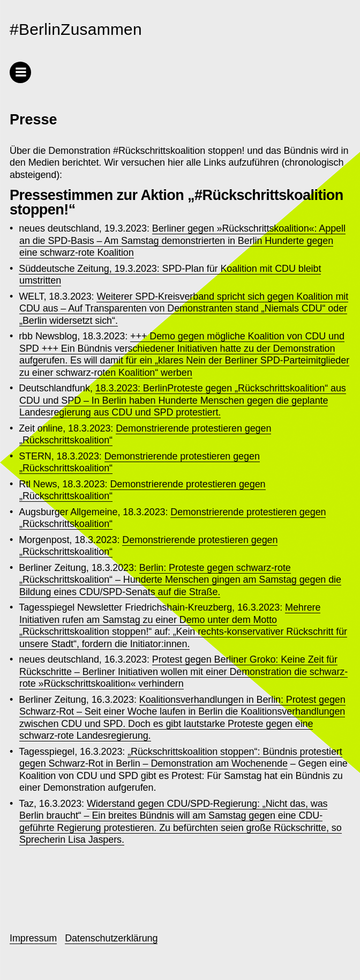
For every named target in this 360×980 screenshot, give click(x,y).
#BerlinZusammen (76, 29)
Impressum (33, 938)
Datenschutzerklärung (111, 938)
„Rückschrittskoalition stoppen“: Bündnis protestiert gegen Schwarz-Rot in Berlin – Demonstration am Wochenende (181, 758)
